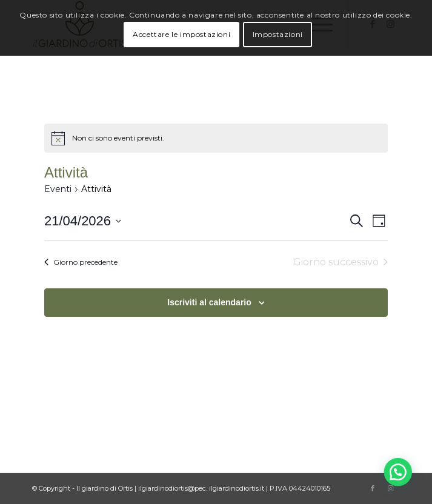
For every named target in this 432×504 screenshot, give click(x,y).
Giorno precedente (81, 262)
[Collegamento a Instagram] (391, 488)
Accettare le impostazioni (181, 34)
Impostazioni (278, 34)
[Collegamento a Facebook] (373, 488)
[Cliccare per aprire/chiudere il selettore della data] (83, 221)
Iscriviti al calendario (209, 302)
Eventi (58, 189)
